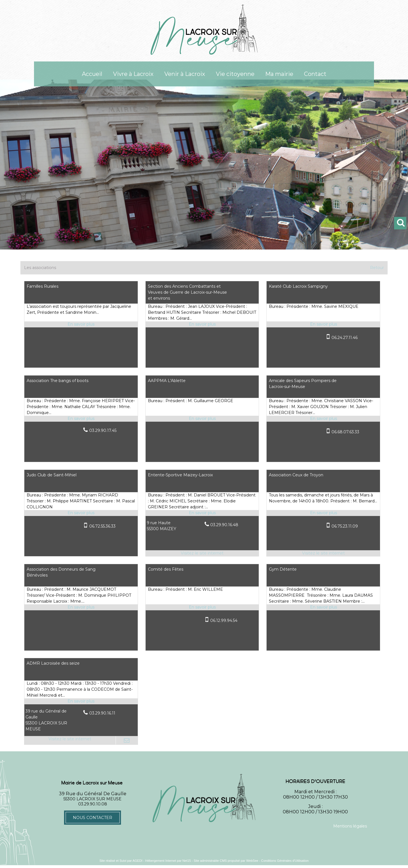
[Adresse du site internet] (202, 553)
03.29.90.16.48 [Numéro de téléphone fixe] (224, 525)
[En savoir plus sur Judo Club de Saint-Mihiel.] (81, 513)
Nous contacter (93, 818)
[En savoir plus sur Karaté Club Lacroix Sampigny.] (323, 324)
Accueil (92, 74)
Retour (377, 268)
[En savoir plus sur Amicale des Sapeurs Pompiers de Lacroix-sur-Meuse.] (323, 419)
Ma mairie (279, 74)
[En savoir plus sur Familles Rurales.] (81, 324)
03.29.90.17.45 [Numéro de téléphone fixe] (103, 430)
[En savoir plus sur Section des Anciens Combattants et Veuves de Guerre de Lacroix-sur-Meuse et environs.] (202, 324)
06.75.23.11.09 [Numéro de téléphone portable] (345, 526)
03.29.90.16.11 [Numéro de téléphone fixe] (102, 713)
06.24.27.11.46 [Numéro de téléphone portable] (345, 338)
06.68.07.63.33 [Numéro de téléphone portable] (345, 432)
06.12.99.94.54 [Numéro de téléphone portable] (224, 620)
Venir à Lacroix (185, 74)
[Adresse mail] (127, 740)
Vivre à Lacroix (133, 74)
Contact (315, 74)
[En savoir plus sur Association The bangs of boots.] (81, 419)
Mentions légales (350, 826)
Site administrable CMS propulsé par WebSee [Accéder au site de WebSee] (226, 861)
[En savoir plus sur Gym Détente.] (323, 607)
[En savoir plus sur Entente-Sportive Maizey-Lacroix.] (202, 513)
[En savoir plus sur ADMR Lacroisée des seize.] (81, 701)
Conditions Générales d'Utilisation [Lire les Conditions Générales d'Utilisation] (285, 861)
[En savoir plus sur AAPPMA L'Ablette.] (202, 419)
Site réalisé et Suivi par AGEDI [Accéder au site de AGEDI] (121, 861)
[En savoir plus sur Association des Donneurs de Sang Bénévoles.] (81, 607)
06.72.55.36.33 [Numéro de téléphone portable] (102, 526)
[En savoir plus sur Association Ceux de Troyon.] (323, 513)
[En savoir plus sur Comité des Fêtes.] (202, 607)
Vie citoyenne (235, 74)
